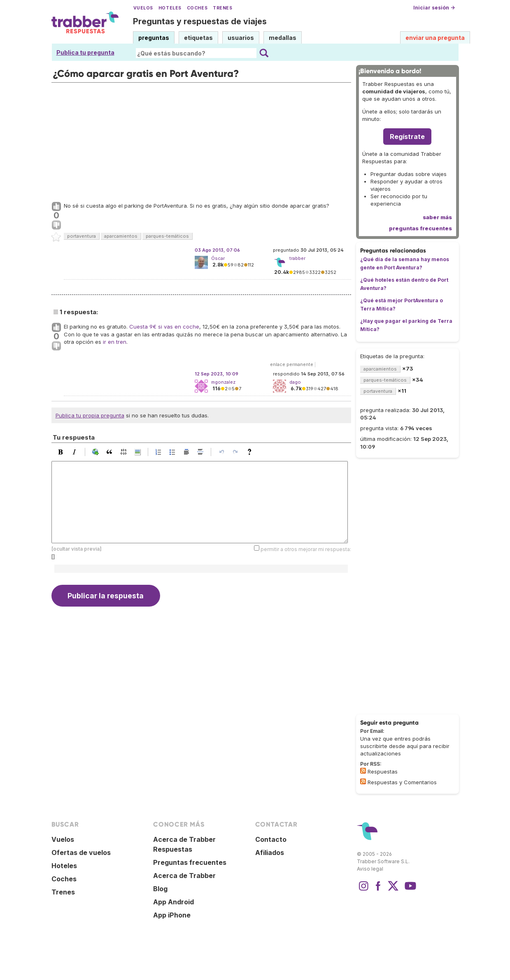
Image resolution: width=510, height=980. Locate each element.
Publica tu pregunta (85, 52)
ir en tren (115, 342)
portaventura (82, 236)
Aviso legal (370, 869)
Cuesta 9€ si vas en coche (164, 327)
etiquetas (198, 38)
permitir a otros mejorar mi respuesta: (306, 549)
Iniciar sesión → (434, 8)
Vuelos (143, 8)
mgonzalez (223, 382)
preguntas (154, 38)
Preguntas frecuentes (190, 862)
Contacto (271, 839)
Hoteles (170, 8)
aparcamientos (121, 236)
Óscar (218, 258)
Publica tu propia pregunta (90, 415)
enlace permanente (292, 364)
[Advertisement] (201, 140)
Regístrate (407, 137)
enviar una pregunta (435, 38)
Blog (160, 889)
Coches (197, 8)
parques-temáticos (167, 236)
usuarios (241, 38)
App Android (173, 902)
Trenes (222, 8)
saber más (437, 217)
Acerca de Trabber (184, 876)
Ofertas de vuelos (81, 853)
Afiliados (270, 853)
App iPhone (172, 915)
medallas (283, 38)
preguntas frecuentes (420, 228)
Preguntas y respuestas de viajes (200, 21)
